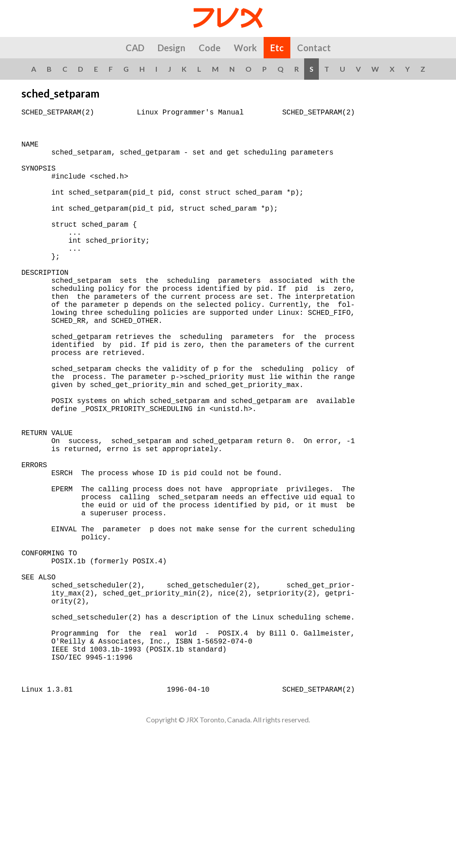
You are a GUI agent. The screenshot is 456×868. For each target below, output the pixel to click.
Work (245, 48)
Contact (314, 48)
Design (171, 48)
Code (210, 48)
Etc (277, 48)
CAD (135, 48)
